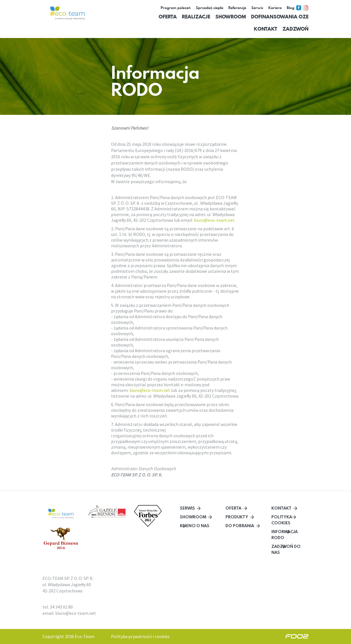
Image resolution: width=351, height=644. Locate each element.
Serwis (187, 508)
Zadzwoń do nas (286, 549)
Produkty (237, 517)
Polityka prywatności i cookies (140, 636)
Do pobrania (240, 526)
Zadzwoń (295, 29)
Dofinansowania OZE (280, 17)
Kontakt (266, 29)
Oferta (168, 17)
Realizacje (196, 17)
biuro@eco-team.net (214, 220)
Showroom (231, 17)
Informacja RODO (285, 535)
